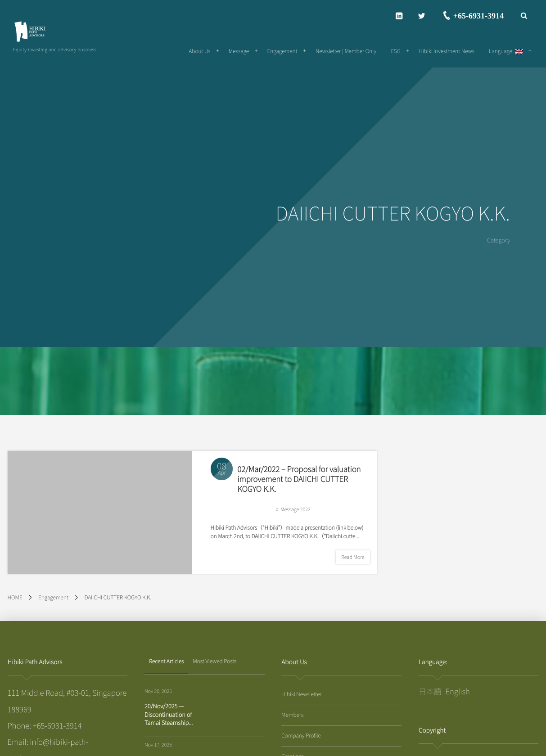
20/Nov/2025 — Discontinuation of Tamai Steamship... (169, 714)
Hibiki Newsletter (301, 694)
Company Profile (301, 736)
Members (292, 715)
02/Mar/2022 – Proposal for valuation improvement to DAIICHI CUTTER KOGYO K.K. (299, 479)
